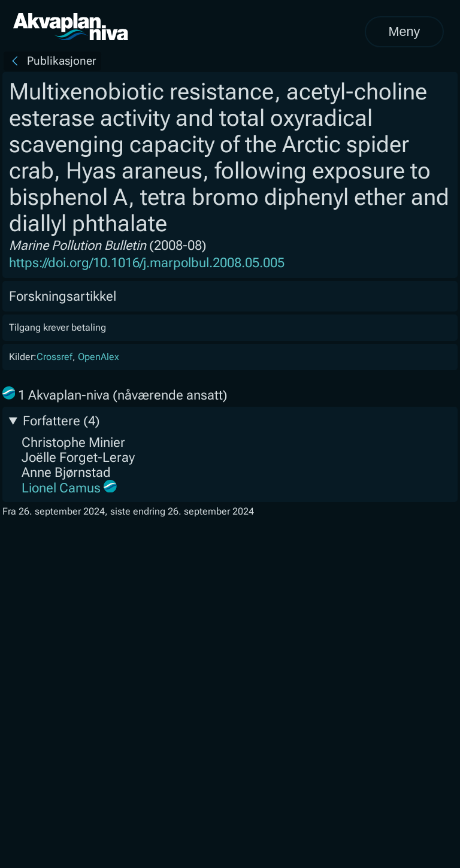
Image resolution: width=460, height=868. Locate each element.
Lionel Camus (61, 488)
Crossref (55, 357)
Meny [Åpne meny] (404, 31)
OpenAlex (99, 357)
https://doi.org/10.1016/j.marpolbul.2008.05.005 (147, 263)
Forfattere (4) (61, 421)
